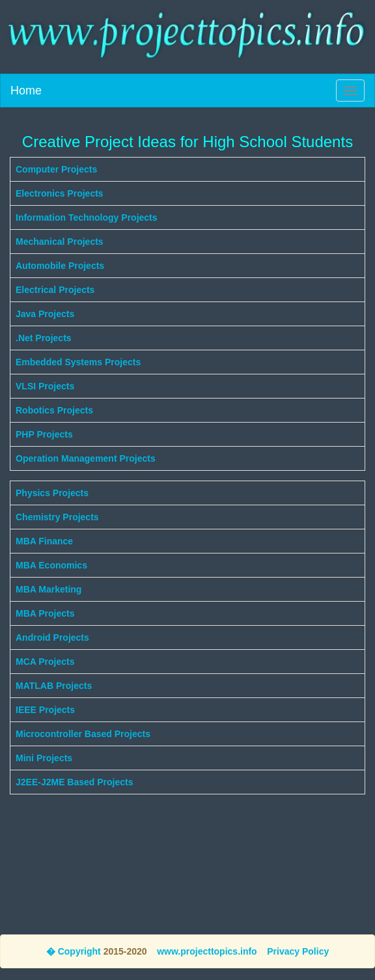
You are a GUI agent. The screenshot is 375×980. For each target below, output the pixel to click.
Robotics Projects (54, 410)
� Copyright (74, 951)
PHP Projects (44, 434)
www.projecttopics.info (207, 951)
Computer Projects (56, 169)
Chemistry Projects (57, 517)
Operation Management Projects (86, 458)
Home (26, 91)
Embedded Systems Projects (78, 362)
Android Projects (52, 637)
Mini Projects (44, 758)
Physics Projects (52, 493)
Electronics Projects (60, 193)
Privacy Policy (298, 951)
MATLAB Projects (54, 686)
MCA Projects (45, 662)
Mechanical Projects (60, 242)
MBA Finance (44, 541)
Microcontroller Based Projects (83, 734)
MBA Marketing (49, 589)
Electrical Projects (55, 290)
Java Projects (45, 314)
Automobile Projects (60, 266)
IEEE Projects (45, 710)
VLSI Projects (45, 386)
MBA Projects (45, 613)
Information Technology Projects (87, 217)
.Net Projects (44, 338)
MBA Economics (51, 565)
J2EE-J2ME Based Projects (75, 782)
